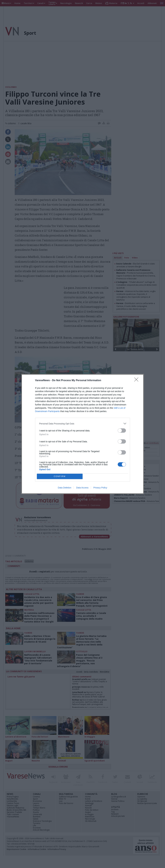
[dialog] (83, 434)
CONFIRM (60, 476)
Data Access (82, 488)
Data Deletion (65, 488)
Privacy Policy (100, 488)
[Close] (137, 381)
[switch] (122, 431)
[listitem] (83, 424)
